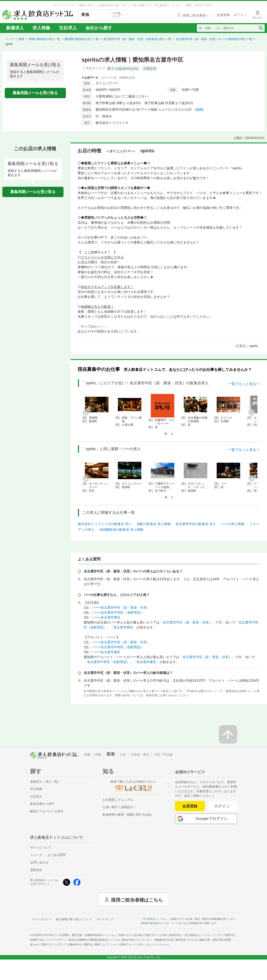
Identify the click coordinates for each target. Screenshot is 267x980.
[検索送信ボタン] (261, 28)
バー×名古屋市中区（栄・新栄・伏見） (121, 607)
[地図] (199, 109)
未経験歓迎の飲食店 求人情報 (121, 530)
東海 (21, 39)
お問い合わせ (39, 862)
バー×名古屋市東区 (106, 617)
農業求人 (96, 944)
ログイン (222, 806)
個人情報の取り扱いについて (74, 919)
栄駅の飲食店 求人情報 (154, 524)
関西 (98, 755)
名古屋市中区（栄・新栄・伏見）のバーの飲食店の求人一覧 (214, 39)
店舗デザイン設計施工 (142, 935)
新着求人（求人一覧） (45, 782)
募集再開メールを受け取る (35, 93)
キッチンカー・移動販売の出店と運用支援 (167, 940)
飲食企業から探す (42, 804)
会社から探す (99, 28)
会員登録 (190, 806)
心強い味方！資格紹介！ (119, 807)
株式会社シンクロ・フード (164, 923)
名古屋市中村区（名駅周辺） (108, 662)
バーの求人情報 (233, 524)
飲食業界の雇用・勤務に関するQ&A (127, 815)
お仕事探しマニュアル (118, 800)
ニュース (36, 855)
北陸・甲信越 (163, 755)
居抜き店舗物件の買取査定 (101, 940)
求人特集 (41, 28)
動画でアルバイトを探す (47, 811)
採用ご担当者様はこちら (137, 899)
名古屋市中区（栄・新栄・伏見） (187, 622)
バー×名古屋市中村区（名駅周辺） (118, 612)
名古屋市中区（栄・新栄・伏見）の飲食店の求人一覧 (137, 39)
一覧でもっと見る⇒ (244, 384)
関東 (87, 755)
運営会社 (36, 870)
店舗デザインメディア (61, 944)
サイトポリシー (42, 919)
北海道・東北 (140, 755)
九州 (123, 755)
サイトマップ (105, 919)
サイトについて (41, 848)
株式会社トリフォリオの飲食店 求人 (105, 524)
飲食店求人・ (190, 935)
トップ (10, 39)
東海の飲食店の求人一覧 (44, 39)
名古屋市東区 (123, 627)
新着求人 (15, 28)
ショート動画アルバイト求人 (139, 944)
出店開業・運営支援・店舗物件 (87, 935)
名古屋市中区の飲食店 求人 (196, 524)
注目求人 (68, 28)
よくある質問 (56, 855)
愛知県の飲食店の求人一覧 (82, 39)
